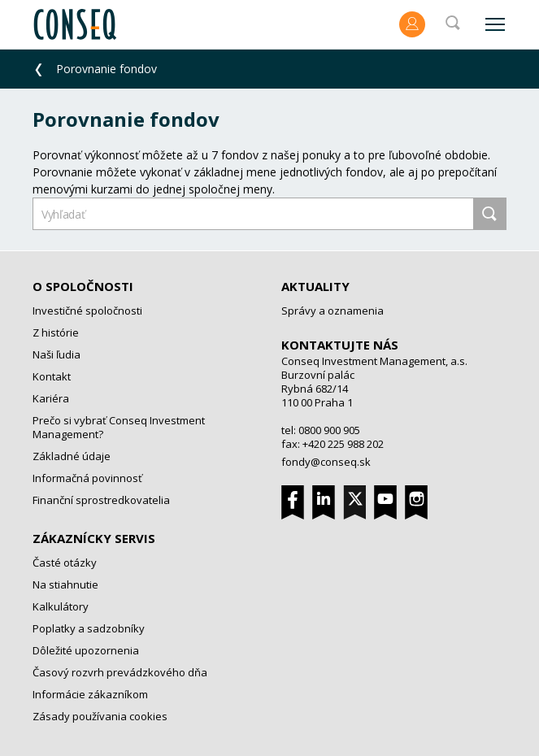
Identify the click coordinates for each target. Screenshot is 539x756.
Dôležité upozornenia (86, 650)
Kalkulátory (61, 606)
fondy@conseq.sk (326, 462)
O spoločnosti (83, 286)
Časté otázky (65, 563)
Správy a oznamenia (333, 311)
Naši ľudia (57, 354)
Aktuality (315, 286)
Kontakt (52, 376)
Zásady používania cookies (100, 716)
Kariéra (51, 398)
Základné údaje (72, 456)
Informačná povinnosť (87, 478)
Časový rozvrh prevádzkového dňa (120, 672)
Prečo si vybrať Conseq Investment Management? (119, 427)
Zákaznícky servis (94, 538)
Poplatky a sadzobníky (89, 628)
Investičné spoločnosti (87, 311)
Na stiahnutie (65, 584)
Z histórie (56, 332)
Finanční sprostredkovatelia (101, 500)
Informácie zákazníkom (90, 694)
